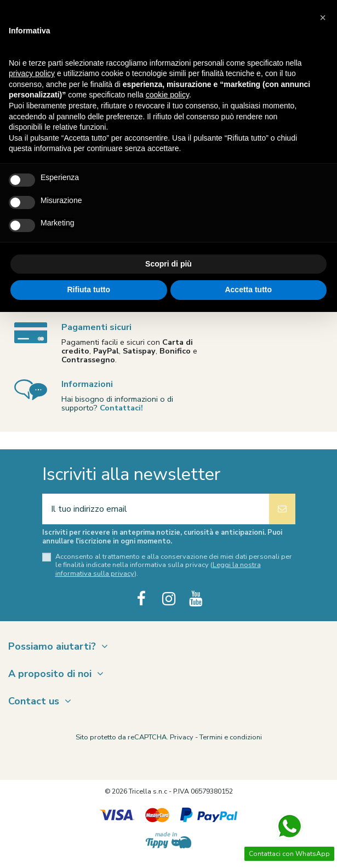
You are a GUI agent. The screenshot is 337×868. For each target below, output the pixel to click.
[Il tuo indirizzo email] (156, 509)
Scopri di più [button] (168, 264)
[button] (323, 18)
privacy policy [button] (32, 73)
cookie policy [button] (167, 95)
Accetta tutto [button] (248, 290)
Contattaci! (121, 408)
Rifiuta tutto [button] (88, 290)
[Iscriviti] (282, 509)
